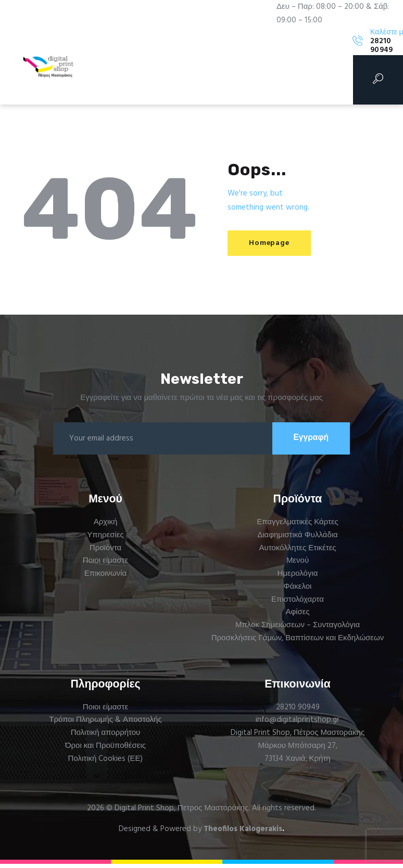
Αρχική (106, 526)
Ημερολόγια (298, 578)
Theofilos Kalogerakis (243, 833)
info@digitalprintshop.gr (298, 724)
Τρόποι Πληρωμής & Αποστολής (105, 724)
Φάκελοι (298, 591)
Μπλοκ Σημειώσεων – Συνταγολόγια (298, 629)
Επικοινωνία (105, 578)
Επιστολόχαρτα (298, 603)
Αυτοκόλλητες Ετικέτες (297, 552)
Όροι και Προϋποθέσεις (105, 750)
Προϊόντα (105, 552)
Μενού (298, 565)
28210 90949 (298, 711)
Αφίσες (297, 616)
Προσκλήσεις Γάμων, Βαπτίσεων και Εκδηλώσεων (298, 642)
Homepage (274, 243)
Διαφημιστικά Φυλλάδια (298, 539)
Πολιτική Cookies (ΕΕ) (106, 762)
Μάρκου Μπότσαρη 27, (297, 750)
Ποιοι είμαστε (105, 565)
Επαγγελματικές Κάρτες (298, 526)
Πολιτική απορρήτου (106, 737)
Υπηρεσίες (105, 539)
